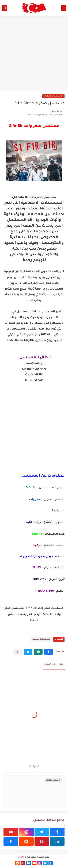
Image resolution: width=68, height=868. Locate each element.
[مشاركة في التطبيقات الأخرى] (18, 652)
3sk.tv (21, 857)
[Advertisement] (34, 53)
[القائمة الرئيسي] (64, 8)
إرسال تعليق (53, 780)
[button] (49, 652)
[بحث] (4, 8)
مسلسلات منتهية (53, 96)
